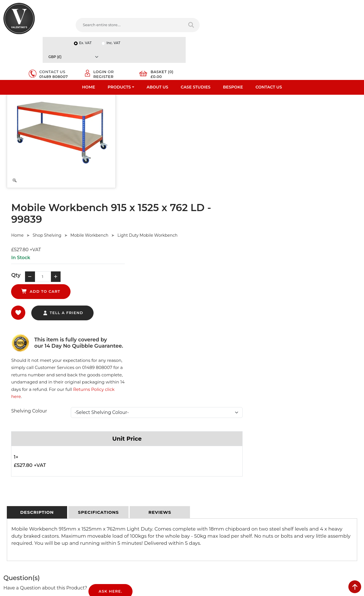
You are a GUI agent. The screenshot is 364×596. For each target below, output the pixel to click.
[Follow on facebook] (191, 526)
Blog (8, 512)
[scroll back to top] (355, 587)
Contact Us (269, 44)
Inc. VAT (289, 6)
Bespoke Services (19, 482)
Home (89, 44)
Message (285, 512)
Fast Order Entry (19, 468)
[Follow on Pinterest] (237, 526)
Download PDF (17, 497)
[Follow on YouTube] (225, 526)
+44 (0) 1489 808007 (212, 513)
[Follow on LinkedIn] (214, 526)
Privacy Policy (107, 460)
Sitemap (102, 482)
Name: (283, 461)
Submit (342, 540)
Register (284, 28)
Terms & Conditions (112, 468)
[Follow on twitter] (202, 526)
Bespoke (233, 44)
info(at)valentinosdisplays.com (221, 489)
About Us (158, 44)
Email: (282, 486)
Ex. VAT (261, 6)
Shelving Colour (148, 204)
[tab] (37, 306)
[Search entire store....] (113, 25)
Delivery (102, 453)
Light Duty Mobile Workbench (267, 116)
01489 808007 (237, 28)
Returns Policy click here (277, 190)
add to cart (215, 158)
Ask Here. (110, 385)
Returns (102, 475)
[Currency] (332, 6)
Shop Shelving (166, 116)
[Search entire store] (170, 25)
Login (280, 23)
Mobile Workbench (209, 116)
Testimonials (15, 475)
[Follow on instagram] (248, 526)
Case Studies (196, 44)
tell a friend (182, 184)
